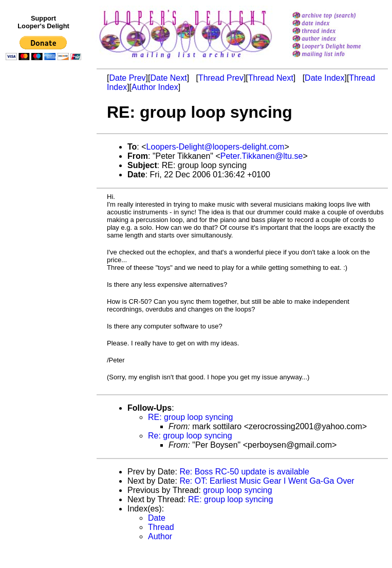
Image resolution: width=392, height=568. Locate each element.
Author (160, 536)
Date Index (324, 78)
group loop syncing (237, 490)
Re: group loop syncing (190, 436)
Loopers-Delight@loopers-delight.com (216, 147)
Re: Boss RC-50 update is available (244, 472)
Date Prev (127, 78)
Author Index (155, 87)
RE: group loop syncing (190, 417)
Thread (161, 527)
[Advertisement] (45, 276)
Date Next (168, 78)
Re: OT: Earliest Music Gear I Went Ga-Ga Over (267, 481)
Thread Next (271, 78)
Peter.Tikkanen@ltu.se (262, 156)
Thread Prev (221, 78)
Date (157, 518)
